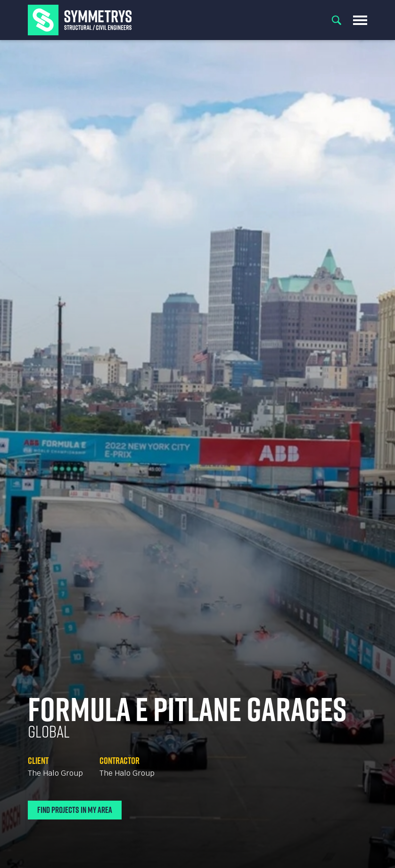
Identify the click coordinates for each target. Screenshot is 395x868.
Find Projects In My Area (75, 810)
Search (337, 20)
